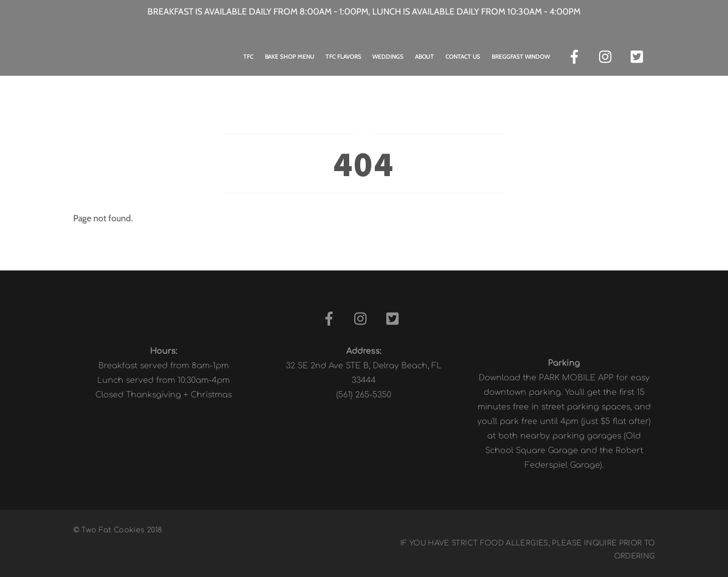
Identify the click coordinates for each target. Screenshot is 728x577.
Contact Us (463, 56)
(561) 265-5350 (364, 395)
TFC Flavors (343, 56)
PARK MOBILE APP (576, 378)
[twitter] (639, 55)
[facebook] (576, 55)
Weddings (388, 56)
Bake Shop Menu (290, 56)
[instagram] (608, 55)
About (425, 56)
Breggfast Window (521, 56)
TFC (248, 56)
